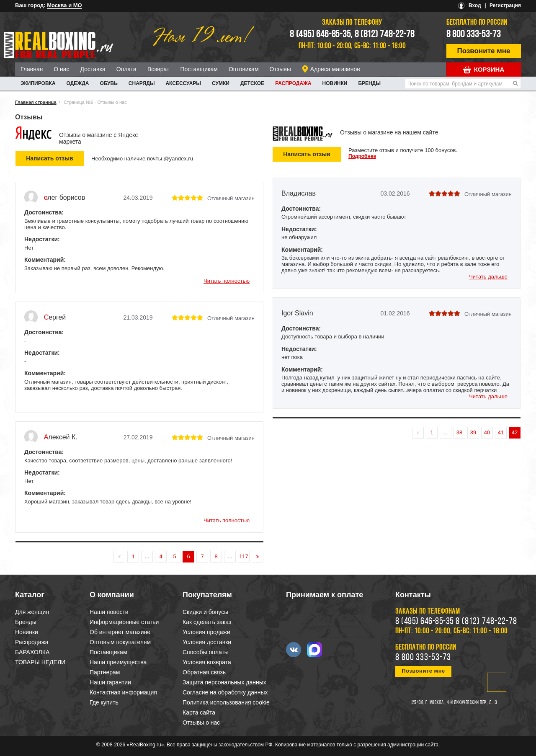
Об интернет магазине (120, 632)
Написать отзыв (307, 154)
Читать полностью (227, 281)
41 (501, 432)
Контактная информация (123, 692)
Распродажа (293, 83)
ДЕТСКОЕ (252, 83)
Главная (32, 69)
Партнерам (105, 672)
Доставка (93, 69)
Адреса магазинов (335, 69)
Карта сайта (199, 712)
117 (244, 556)
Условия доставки (207, 642)
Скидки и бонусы (205, 612)
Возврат (158, 69)
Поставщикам (199, 69)
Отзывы (280, 69)
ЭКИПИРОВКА (38, 83)
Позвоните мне (484, 51)
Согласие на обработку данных (225, 692)
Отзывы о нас (201, 722)
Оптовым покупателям (120, 642)
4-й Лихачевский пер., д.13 (472, 703)
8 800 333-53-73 (474, 35)
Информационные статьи (124, 622)
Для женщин (32, 612)
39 (473, 432)
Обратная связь (204, 672)
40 (487, 432)
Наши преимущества (118, 662)
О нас (61, 69)
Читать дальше (488, 277)
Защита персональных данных (224, 682)
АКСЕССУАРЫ (183, 83)
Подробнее (362, 156)
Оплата (126, 69)
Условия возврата (207, 662)
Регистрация (505, 5)
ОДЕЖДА (78, 83)
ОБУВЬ (108, 83)
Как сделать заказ (207, 622)
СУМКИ (221, 83)
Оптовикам (244, 69)
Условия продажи (206, 632)
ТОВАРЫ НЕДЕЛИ (40, 662)
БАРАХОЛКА (32, 652)
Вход (475, 5)
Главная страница (36, 102)
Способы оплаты (206, 652)
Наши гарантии (110, 682)
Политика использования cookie (226, 702)
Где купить (104, 702)
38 (459, 432)
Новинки (335, 83)
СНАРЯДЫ (142, 83)
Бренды (369, 83)
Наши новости (109, 612)
